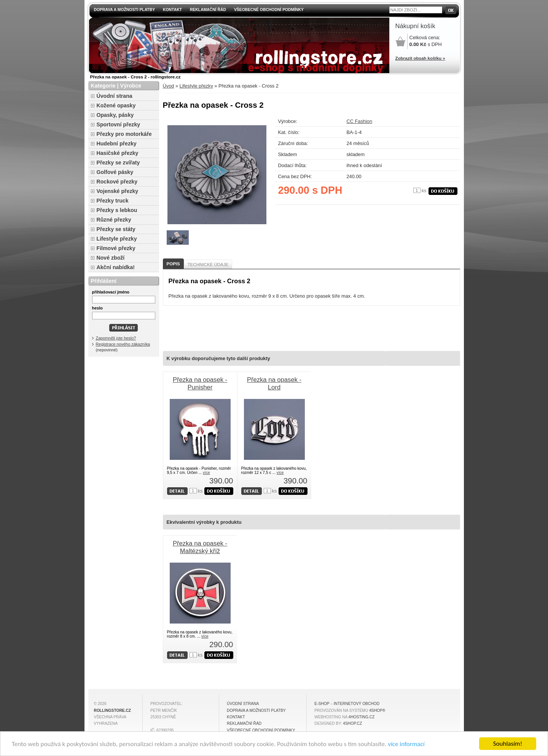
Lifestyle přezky (196, 86)
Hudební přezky (117, 144)
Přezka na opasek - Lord (274, 384)
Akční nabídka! (116, 267)
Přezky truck (113, 201)
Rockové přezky (117, 182)
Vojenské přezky (118, 191)
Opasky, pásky (115, 115)
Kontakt (172, 10)
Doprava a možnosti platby (125, 10)
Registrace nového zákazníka (123, 344)
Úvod (169, 86)
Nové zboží (111, 258)
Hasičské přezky (118, 153)
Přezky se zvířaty (118, 163)
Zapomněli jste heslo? (116, 338)
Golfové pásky (115, 172)
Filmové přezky (116, 248)
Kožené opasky (116, 105)
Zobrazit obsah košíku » (420, 58)
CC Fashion (360, 121)
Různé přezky (114, 220)
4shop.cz (352, 723)
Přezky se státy (116, 229)
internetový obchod (357, 704)
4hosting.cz (362, 717)
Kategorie (103, 86)
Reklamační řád (208, 10)
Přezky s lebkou (117, 210)
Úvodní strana (115, 96)
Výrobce (131, 86)
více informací (406, 744)
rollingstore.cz (113, 711)
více (206, 473)
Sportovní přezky (119, 124)
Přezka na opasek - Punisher (200, 384)
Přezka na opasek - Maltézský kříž (200, 547)
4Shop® (377, 711)
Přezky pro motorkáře (124, 134)
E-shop (322, 704)
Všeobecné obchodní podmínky (269, 10)
